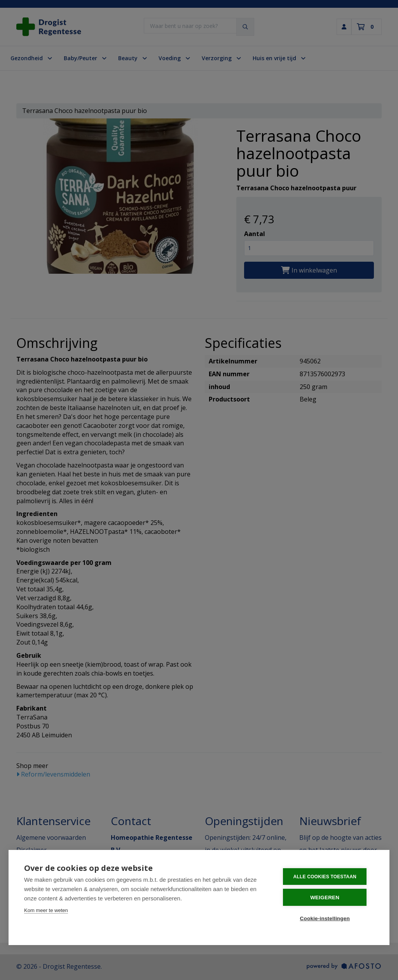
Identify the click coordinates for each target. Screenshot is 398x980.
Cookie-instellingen (327, 918)
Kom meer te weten (46, 911)
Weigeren (327, 898)
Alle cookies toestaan (327, 877)
